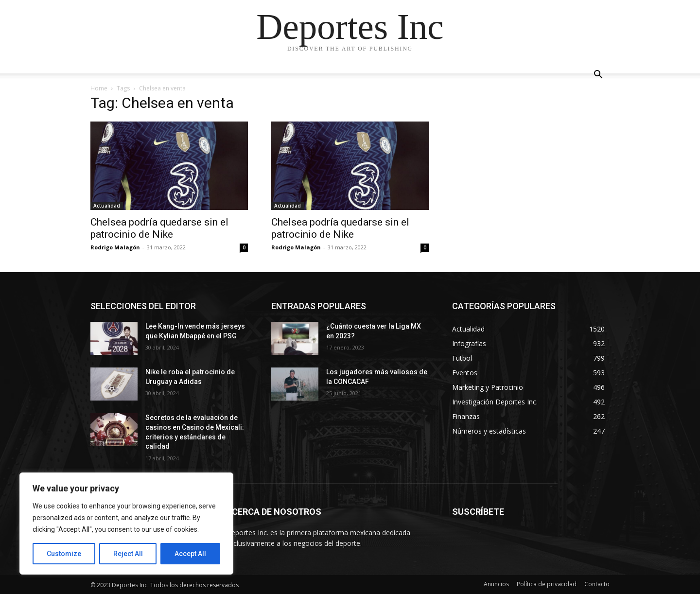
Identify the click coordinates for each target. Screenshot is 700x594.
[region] (126, 524)
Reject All (128, 554)
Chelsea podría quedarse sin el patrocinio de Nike (159, 228)
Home (99, 88)
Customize (64, 554)
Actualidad (107, 206)
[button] (598, 76)
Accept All (190, 554)
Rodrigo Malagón (115, 247)
